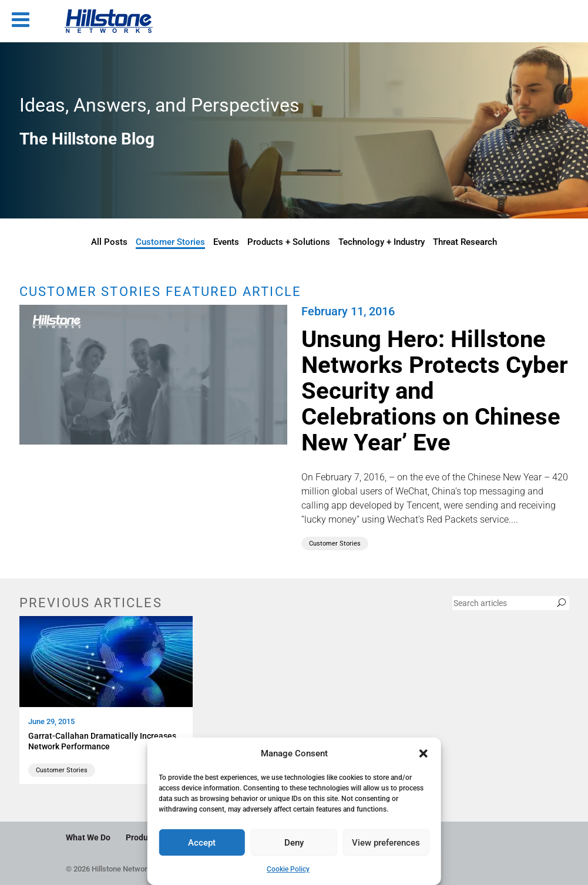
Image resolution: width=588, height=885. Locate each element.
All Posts (109, 242)
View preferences (386, 843)
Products (142, 837)
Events (226, 242)
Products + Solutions (289, 242)
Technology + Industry (382, 242)
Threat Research (465, 242)
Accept (202, 843)
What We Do (88, 837)
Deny (294, 843)
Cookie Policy (288, 869)
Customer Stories (170, 242)
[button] (424, 753)
